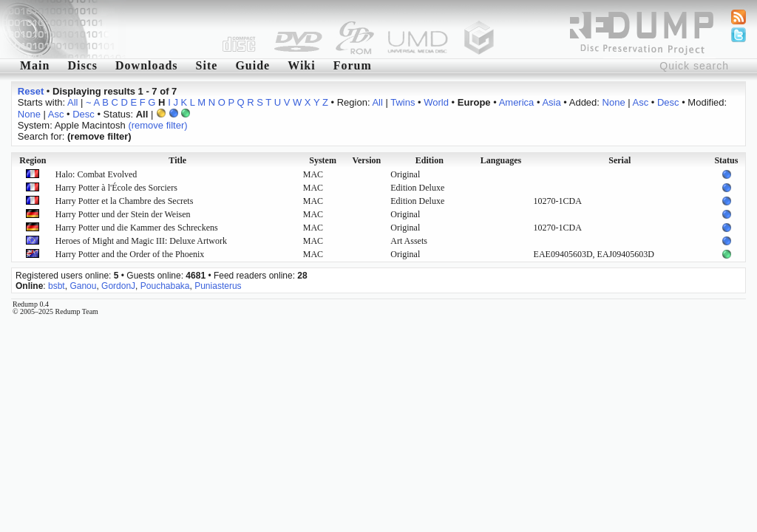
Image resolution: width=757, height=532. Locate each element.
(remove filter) (157, 125)
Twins (403, 102)
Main (35, 65)
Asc (641, 102)
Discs (82, 65)
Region (33, 160)
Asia (551, 102)
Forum (353, 65)
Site (207, 65)
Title (177, 160)
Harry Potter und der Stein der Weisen (123, 214)
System (323, 160)
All (72, 102)
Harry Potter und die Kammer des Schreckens (137, 228)
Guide (252, 65)
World (436, 102)
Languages (501, 160)
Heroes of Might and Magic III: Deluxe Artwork (141, 241)
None (614, 102)
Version (366, 160)
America (517, 102)
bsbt (57, 286)
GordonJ (118, 286)
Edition (430, 160)
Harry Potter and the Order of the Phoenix (130, 254)
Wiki (302, 65)
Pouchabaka (165, 286)
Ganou (83, 286)
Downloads (147, 65)
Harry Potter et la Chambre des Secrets (125, 201)
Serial (619, 160)
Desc (668, 102)
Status (726, 160)
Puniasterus (218, 286)
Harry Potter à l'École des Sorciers (116, 188)
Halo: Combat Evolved (96, 174)
